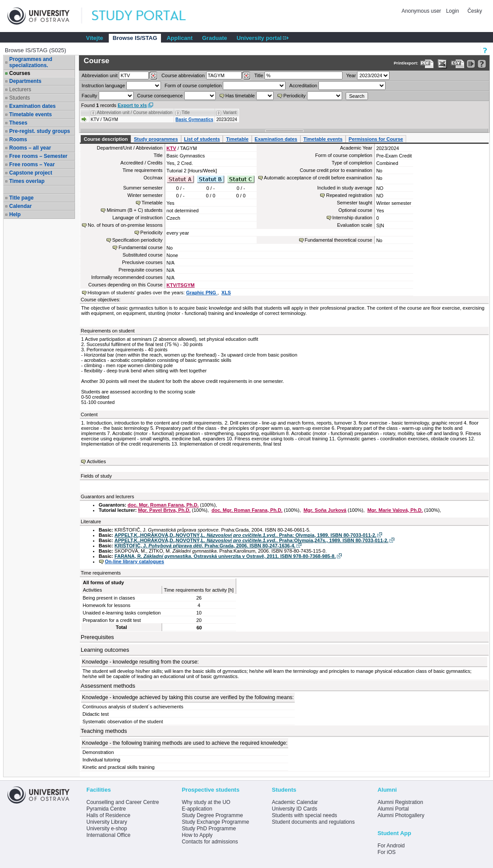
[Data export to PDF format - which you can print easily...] (427, 64)
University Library (107, 822)
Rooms (18, 139)
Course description (106, 139)
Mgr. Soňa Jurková (325, 510)
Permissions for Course (376, 139)
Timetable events (30, 114)
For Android (391, 846)
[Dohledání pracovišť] (153, 76)
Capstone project (31, 173)
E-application (197, 809)
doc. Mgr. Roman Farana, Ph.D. (163, 505)
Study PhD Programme (209, 829)
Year (351, 75)
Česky (475, 11)
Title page (21, 198)
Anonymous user (422, 11)
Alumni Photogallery (401, 815)
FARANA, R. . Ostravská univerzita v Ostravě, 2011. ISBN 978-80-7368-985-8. (225, 556)
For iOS (387, 852)
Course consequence (160, 96)
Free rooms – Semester (38, 156)
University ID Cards (295, 809)
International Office (109, 835)
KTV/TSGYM (181, 285)
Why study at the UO (206, 802)
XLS (226, 293)
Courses (20, 73)
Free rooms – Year (32, 164)
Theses (18, 123)
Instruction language (103, 86)
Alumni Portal (393, 809)
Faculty (89, 96)
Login (452, 11)
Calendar (20, 206)
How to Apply (197, 835)
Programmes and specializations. (31, 62)
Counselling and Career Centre (123, 802)
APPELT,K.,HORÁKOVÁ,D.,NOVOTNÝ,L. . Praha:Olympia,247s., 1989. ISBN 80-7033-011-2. (252, 540)
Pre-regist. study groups (40, 131)
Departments (25, 81)
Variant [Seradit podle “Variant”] (230, 113)
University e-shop (107, 829)
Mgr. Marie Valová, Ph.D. (395, 510)
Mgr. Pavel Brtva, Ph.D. (164, 510)
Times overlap (27, 181)
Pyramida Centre (106, 809)
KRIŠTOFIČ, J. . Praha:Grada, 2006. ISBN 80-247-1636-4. (205, 546)
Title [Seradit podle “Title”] (186, 113)
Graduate (215, 38)
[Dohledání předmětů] (246, 76)
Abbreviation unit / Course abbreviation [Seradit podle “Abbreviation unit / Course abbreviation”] (135, 113)
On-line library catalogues (134, 561)
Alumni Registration (400, 802)
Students (20, 98)
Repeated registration (349, 195)
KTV (171, 148)
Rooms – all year (30, 148)
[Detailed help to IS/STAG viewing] (482, 64)
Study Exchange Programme (215, 822)
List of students (202, 139)
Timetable (237, 139)
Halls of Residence (108, 815)
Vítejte (95, 38)
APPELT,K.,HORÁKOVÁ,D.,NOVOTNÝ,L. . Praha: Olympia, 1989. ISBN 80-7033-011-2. (245, 535)
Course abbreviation (183, 75)
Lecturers (20, 89)
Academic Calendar (295, 802)
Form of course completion (193, 86)
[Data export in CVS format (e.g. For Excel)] (458, 64)
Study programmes (156, 139)
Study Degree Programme (212, 815)
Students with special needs (305, 815)
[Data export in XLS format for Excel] (442, 64)
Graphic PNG (202, 293)
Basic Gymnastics (194, 120)
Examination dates (32, 106)
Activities (96, 461)
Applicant (180, 38)
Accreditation (304, 86)
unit (100, 75)
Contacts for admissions (210, 842)
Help (15, 214)
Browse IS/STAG (135, 38)
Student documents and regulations (313, 822)
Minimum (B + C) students (134, 210)
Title (259, 75)
